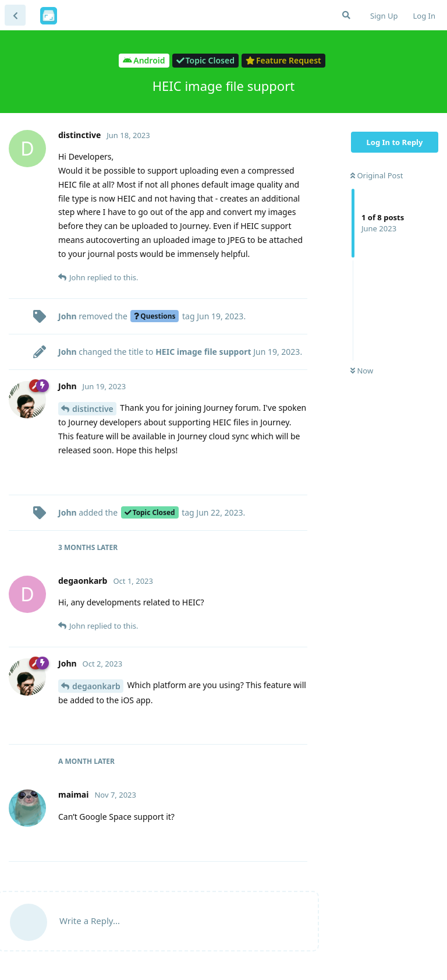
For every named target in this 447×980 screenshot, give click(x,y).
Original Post (377, 175)
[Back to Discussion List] (15, 15)
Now (362, 371)
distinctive (93, 409)
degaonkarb (96, 686)
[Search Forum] (346, 15)
